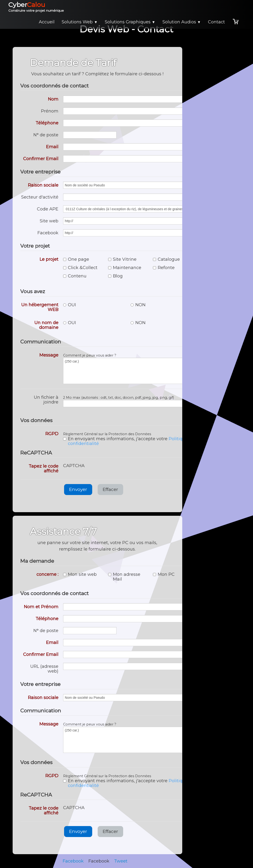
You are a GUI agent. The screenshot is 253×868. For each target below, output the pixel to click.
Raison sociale (43, 185)
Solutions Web (80, 22)
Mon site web (80, 574)
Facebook (48, 233)
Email (52, 147)
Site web (49, 221)
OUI (70, 305)
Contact (216, 22)
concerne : (47, 574)
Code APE (48, 209)
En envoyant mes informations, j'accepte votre (129, 441)
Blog (115, 276)
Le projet (49, 259)
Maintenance (125, 268)
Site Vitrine (122, 259)
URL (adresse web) (44, 669)
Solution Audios (182, 22)
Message (49, 355)
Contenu (75, 276)
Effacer (110, 489)
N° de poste (46, 135)
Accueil (47, 22)
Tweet (121, 861)
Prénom (50, 111)
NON (138, 305)
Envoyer (78, 489)
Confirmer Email (41, 159)
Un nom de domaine (46, 325)
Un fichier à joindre (46, 400)
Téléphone (47, 123)
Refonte (164, 268)
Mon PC (164, 574)
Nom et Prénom (41, 607)
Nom (53, 99)
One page (76, 259)
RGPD (52, 434)
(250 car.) (128, 371)
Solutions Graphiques (130, 22)
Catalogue (166, 259)
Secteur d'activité (40, 197)
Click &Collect (80, 268)
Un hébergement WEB (40, 307)
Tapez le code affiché (43, 468)
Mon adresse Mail (124, 577)
